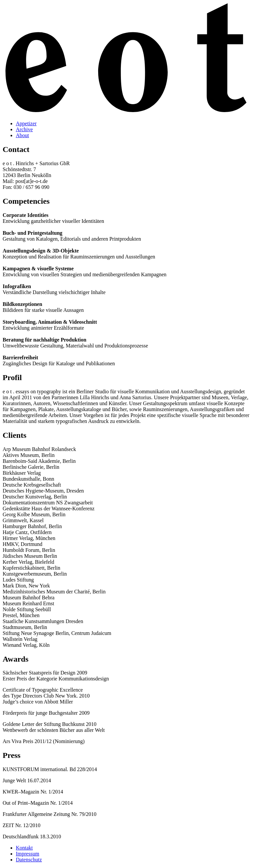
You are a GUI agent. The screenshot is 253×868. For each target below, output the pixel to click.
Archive (24, 129)
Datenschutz (29, 860)
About (22, 135)
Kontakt (24, 848)
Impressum (28, 854)
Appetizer (26, 123)
